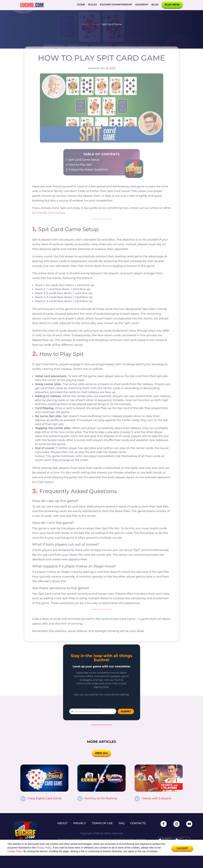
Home (81, 5)
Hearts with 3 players (156, 798)
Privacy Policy (44, 848)
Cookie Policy (15, 851)
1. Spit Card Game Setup (83, 168)
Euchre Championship (116, 5)
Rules (92, 5)
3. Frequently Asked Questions (87, 178)
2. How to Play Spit (79, 173)
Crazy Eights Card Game (44, 798)
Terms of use (102, 823)
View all (101, 753)
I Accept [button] (182, 848)
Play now (172, 5)
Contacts (138, 823)
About (63, 823)
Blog (155, 5)
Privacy (80, 823)
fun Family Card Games (49, 221)
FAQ (122, 823)
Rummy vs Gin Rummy (101, 798)
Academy (142, 5)
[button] (159, 852)
